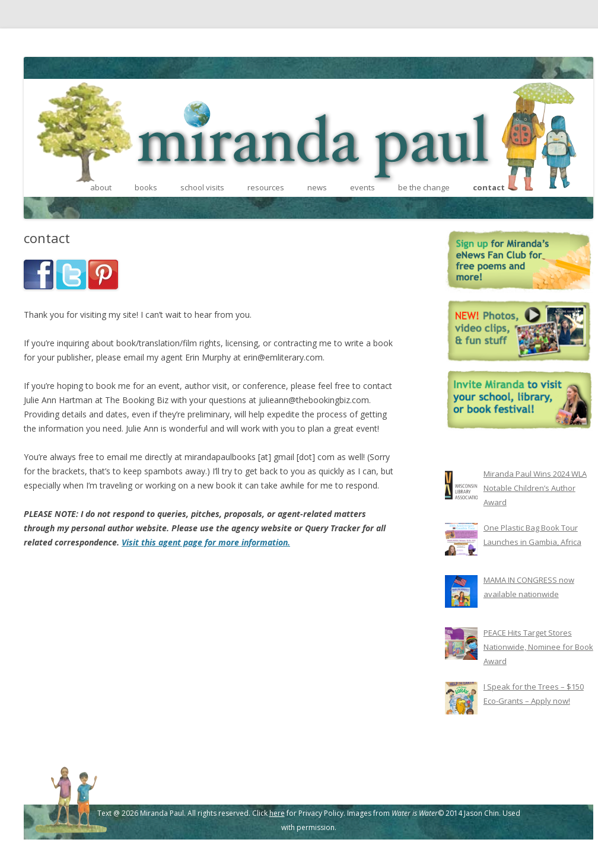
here (277, 813)
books (146, 187)
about (101, 187)
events (362, 187)
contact (489, 187)
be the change (424, 187)
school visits (202, 187)
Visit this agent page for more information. (206, 542)
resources (266, 187)
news (317, 187)
